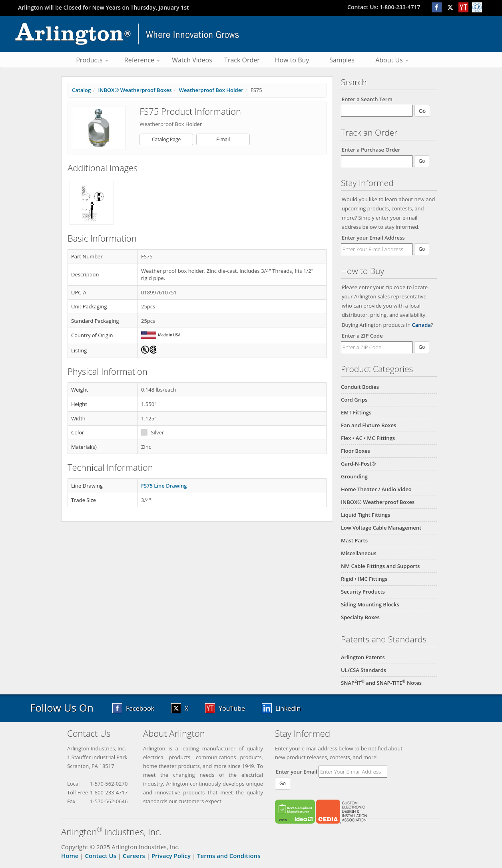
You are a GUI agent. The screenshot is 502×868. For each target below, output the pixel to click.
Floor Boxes (356, 451)
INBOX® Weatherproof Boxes (378, 502)
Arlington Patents (363, 657)
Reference (142, 60)
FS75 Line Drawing (164, 486)
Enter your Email (297, 772)
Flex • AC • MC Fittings (368, 438)
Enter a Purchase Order (371, 150)
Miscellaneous (359, 553)
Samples (342, 60)
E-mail (223, 139)
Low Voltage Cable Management (381, 528)
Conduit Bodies (360, 387)
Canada (421, 325)
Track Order (242, 60)
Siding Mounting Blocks (370, 604)
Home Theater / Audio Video (376, 489)
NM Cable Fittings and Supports (380, 566)
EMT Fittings (356, 412)
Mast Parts (354, 540)
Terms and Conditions (229, 856)
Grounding (354, 476)
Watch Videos (192, 60)
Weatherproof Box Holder (211, 90)
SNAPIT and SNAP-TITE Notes (381, 683)
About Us (392, 60)
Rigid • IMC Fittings (364, 579)
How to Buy (292, 60)
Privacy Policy (171, 856)
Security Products (363, 592)
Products (92, 60)
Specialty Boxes (360, 617)
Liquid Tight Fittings (366, 515)
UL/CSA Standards (364, 670)
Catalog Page (166, 139)
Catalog (81, 90)
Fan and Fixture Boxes (369, 425)
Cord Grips (354, 400)
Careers (134, 856)
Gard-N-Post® (358, 464)
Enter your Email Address (373, 238)
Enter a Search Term (367, 99)
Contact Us (101, 856)
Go (422, 249)
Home (70, 856)
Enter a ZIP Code (362, 336)
